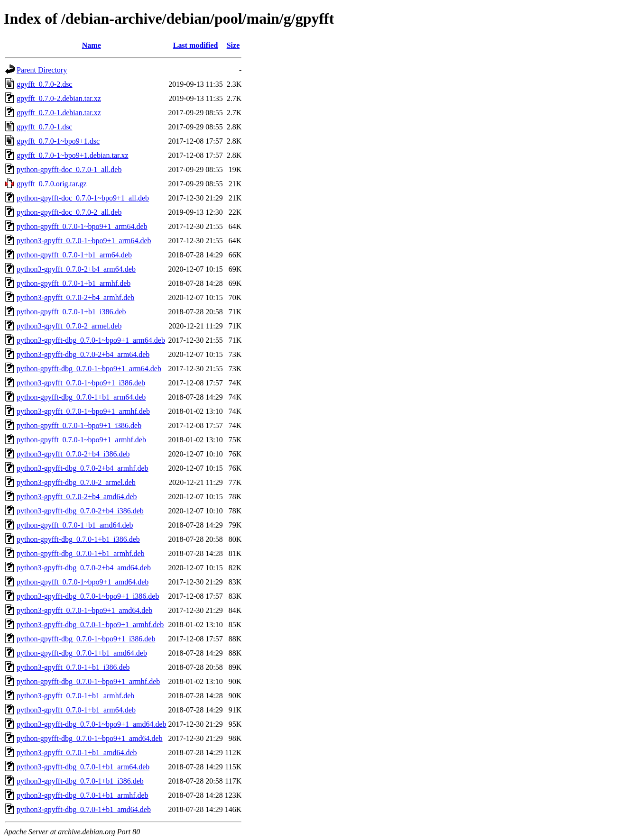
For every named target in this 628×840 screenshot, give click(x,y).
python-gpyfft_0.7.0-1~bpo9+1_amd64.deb (83, 582)
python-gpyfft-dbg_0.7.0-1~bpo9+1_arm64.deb (89, 369)
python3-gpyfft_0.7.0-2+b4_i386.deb (73, 454)
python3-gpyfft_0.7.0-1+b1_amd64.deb (77, 753)
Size (233, 45)
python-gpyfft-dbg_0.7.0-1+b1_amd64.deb (82, 653)
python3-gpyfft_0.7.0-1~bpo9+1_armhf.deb (83, 411)
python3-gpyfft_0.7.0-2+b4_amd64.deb (77, 497)
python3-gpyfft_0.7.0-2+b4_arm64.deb (76, 269)
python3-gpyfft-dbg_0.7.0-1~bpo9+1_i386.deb (88, 596)
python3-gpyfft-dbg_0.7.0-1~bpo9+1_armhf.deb (90, 625)
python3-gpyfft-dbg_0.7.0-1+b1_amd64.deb (84, 809)
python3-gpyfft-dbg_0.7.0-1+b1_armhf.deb (83, 795)
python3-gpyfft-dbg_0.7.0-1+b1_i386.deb (80, 781)
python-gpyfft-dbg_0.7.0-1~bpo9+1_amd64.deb (90, 738)
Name (92, 45)
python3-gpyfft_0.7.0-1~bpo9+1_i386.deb (81, 383)
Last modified (196, 45)
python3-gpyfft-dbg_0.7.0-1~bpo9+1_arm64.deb (91, 340)
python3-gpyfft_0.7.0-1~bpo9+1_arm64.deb (84, 241)
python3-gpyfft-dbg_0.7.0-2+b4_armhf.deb (83, 468)
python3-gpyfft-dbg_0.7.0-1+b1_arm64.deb (83, 767)
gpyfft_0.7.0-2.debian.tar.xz (59, 98)
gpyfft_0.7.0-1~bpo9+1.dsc (58, 141)
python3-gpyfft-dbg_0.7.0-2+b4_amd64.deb (84, 568)
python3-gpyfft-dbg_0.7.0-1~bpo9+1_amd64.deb (92, 724)
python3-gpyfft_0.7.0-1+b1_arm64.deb (76, 710)
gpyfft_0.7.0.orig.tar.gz (52, 184)
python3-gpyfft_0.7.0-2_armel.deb (69, 326)
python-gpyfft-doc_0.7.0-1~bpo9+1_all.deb (83, 198)
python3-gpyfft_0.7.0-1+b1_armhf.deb (75, 696)
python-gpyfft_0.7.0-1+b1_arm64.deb (74, 255)
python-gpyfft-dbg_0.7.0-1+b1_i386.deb (78, 539)
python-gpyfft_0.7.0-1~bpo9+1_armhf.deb (81, 440)
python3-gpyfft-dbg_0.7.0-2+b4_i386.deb (80, 511)
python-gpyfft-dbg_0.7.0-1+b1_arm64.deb (81, 397)
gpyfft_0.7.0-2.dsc (44, 84)
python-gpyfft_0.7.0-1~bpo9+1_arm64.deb (82, 226)
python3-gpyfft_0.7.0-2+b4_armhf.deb (75, 297)
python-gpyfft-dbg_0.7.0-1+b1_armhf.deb (81, 553)
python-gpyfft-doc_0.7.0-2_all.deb (69, 212)
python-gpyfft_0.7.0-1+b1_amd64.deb (75, 525)
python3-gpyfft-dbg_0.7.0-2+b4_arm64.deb (83, 354)
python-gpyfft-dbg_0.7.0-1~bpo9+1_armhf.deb (88, 681)
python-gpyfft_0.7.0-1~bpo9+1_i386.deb (79, 425)
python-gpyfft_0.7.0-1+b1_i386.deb (71, 312)
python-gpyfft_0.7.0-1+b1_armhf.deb (74, 283)
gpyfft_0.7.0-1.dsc (44, 127)
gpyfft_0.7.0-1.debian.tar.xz (59, 113)
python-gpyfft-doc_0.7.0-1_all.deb (69, 169)
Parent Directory (42, 70)
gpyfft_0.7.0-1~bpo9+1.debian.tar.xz (73, 155)
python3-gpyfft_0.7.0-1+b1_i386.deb (73, 667)
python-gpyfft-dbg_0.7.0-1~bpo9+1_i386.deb (86, 639)
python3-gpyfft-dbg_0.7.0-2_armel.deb (76, 482)
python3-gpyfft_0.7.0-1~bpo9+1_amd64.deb (84, 610)
